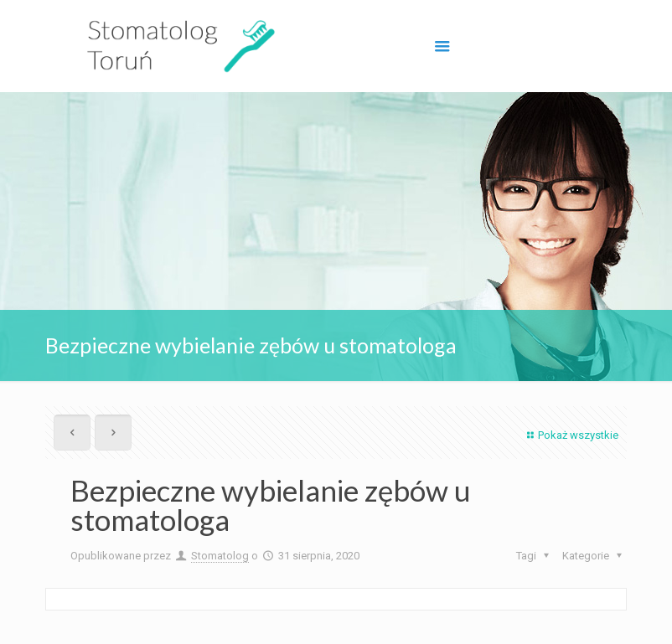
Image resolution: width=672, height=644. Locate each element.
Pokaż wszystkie (571, 435)
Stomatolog (220, 556)
